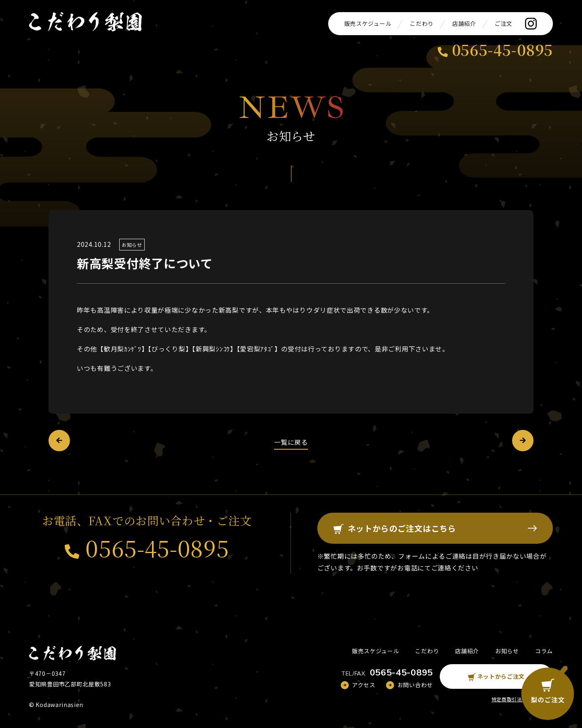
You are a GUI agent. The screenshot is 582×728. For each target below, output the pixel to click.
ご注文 (504, 23)
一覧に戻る (291, 442)
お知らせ (132, 245)
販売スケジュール (368, 23)
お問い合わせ (415, 685)
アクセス (364, 685)
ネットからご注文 (496, 676)
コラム (544, 651)
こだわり (422, 23)
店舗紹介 (464, 23)
